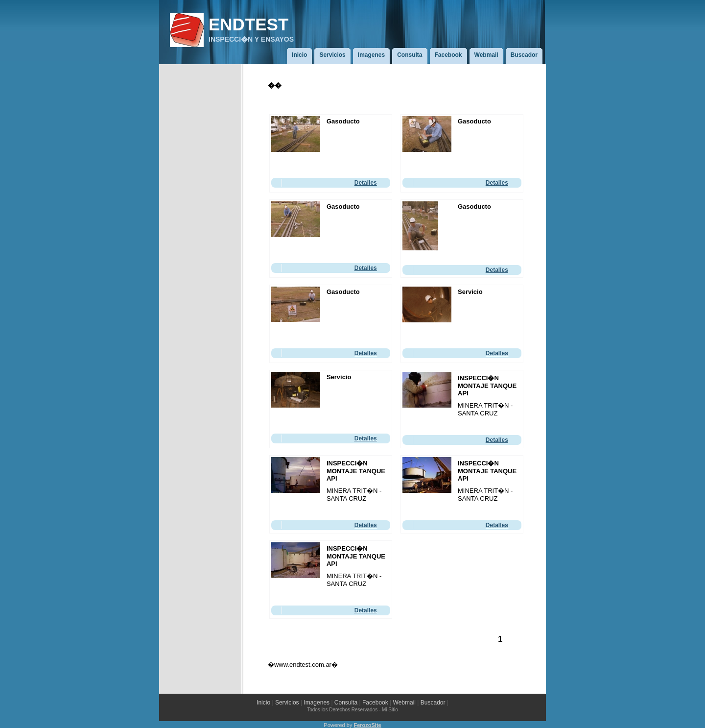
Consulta (346, 703)
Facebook (375, 703)
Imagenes (317, 703)
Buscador (433, 703)
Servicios (287, 703)
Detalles (366, 183)
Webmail (405, 703)
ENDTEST (248, 24)
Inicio (263, 703)
